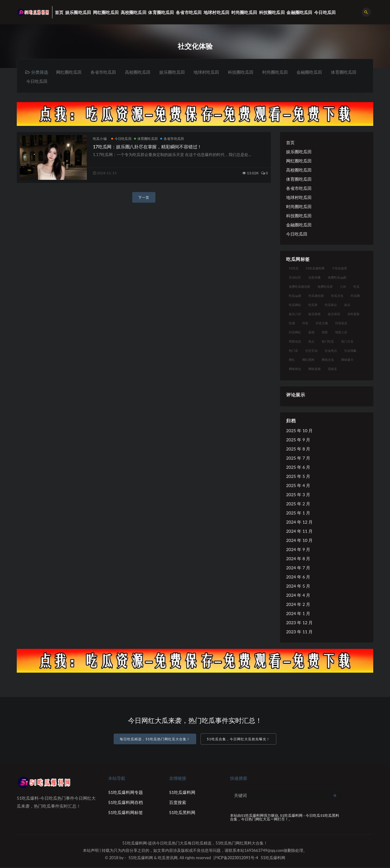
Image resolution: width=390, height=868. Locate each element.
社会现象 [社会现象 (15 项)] (350, 351)
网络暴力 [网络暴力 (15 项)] (347, 360)
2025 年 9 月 (298, 440)
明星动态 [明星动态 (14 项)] (295, 342)
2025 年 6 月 (298, 468)
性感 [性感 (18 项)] (292, 324)
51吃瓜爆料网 (182, 793)
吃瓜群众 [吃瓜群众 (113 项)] (331, 305)
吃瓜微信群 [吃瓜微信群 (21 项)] (316, 296)
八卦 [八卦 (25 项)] (343, 287)
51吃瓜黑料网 (182, 813)
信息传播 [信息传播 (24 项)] (314, 278)
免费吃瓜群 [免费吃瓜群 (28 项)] (325, 287)
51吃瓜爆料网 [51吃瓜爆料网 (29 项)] (315, 269)
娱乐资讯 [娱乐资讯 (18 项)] (334, 315)
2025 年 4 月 (298, 486)
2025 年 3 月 (298, 495)
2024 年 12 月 (299, 523)
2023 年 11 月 (299, 632)
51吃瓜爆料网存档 (126, 803)
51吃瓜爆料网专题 (126, 793)
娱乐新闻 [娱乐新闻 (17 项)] (314, 315)
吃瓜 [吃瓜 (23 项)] (356, 287)
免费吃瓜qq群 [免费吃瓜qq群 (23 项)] (337, 278)
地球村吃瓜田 (211, 72)
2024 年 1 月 (298, 614)
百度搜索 (178, 803)
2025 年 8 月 (298, 449)
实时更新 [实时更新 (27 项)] (353, 315)
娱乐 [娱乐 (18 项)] (347, 305)
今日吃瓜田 (73, 82)
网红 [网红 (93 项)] (292, 360)
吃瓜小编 (100, 139)
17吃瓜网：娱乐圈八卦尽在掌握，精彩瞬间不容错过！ (147, 147)
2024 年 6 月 (298, 577)
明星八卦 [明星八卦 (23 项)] (341, 333)
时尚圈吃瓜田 (282, 72)
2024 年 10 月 (299, 541)
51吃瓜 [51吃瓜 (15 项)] (294, 269)
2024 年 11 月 (299, 532)
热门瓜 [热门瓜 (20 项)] (293, 351)
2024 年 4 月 (298, 596)
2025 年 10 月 (299, 431)
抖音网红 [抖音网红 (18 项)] (295, 333)
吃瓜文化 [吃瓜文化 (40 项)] (337, 296)
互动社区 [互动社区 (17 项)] (295, 278)
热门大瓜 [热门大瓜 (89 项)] (347, 342)
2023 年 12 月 (299, 623)
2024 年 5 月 (298, 587)
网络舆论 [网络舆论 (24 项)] (295, 369)
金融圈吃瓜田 (317, 72)
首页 (290, 143)
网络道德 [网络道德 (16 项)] (314, 369)
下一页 (144, 198)
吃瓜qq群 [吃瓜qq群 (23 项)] (295, 296)
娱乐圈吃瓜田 (175, 72)
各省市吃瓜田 (105, 72)
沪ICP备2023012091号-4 (236, 858)
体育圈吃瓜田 (39, 82)
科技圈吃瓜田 (246, 72)
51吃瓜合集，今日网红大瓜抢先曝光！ (238, 740)
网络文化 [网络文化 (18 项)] (328, 360)
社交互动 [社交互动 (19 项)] (311, 351)
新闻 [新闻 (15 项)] (311, 333)
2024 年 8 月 (298, 559)
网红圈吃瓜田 (69, 72)
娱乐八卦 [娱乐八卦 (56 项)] (295, 315)
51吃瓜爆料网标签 (126, 813)
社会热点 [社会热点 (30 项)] (331, 351)
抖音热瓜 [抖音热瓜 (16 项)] (341, 324)
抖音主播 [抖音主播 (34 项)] (322, 324)
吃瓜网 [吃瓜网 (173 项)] (355, 296)
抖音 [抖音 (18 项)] (305, 324)
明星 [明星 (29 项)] (325, 333)
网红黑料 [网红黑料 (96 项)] (308, 360)
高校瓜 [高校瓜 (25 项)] (332, 369)
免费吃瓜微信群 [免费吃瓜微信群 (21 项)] (300, 287)
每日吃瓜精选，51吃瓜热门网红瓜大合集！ (155, 740)
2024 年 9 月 (298, 550)
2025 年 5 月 (298, 477)
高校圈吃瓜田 (140, 72)
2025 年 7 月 (298, 459)
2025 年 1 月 (298, 513)
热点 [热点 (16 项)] (311, 342)
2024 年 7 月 (298, 568)
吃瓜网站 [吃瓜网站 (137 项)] (295, 305)
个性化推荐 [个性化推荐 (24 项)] (339, 269)
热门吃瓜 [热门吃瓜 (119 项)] (328, 342)
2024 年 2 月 (298, 605)
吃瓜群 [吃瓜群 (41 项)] (313, 305)
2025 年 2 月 (298, 504)
